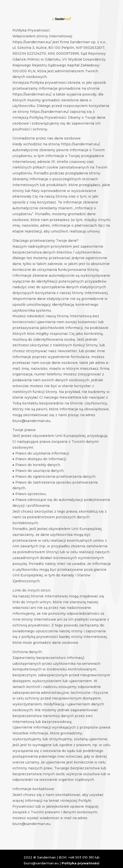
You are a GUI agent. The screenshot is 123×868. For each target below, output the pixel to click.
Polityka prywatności (80, 863)
